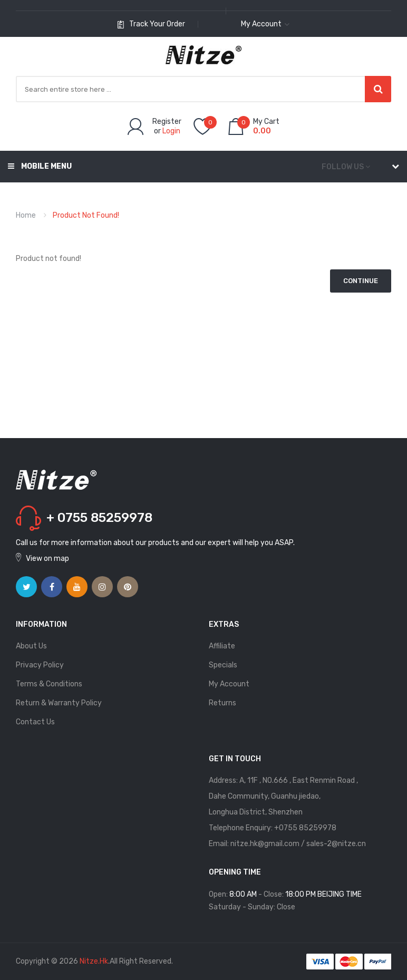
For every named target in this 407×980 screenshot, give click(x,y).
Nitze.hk (94, 961)
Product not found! (86, 215)
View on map (47, 559)
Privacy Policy (40, 665)
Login (171, 131)
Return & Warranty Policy (59, 703)
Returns (222, 703)
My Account (229, 684)
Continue (361, 281)
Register (167, 122)
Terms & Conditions (49, 684)
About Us (31, 646)
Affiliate (222, 646)
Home (26, 215)
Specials (223, 665)
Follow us (343, 167)
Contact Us (35, 722)
